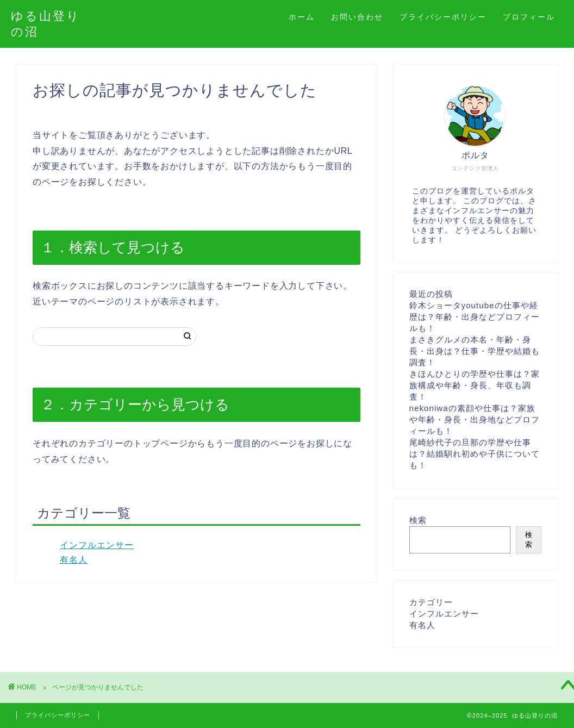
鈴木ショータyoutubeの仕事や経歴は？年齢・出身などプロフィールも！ (475, 317)
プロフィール (529, 17)
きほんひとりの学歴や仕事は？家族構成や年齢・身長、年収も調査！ (475, 385)
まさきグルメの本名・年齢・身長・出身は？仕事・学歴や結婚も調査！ (475, 351)
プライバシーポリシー (443, 17)
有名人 (74, 560)
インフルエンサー (97, 545)
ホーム (302, 17)
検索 (418, 520)
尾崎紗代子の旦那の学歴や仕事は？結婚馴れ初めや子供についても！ (475, 454)
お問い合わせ (357, 17)
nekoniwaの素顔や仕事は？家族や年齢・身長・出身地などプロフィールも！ (475, 419)
